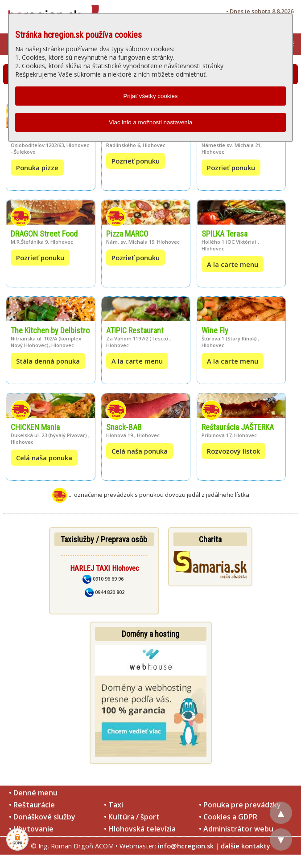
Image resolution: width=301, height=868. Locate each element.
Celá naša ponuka (44, 458)
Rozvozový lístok (233, 451)
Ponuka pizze (37, 168)
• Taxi (113, 805)
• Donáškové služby (42, 817)
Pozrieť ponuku (136, 161)
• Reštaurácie (32, 805)
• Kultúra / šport (132, 817)
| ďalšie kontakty (243, 846)
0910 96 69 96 (103, 579)
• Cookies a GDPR (228, 817)
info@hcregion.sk (186, 846)
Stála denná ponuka (48, 361)
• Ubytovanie (31, 829)
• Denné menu (33, 793)
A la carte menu (233, 264)
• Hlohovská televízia (140, 829)
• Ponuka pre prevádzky (240, 805)
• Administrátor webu (236, 829)
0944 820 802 (105, 592)
